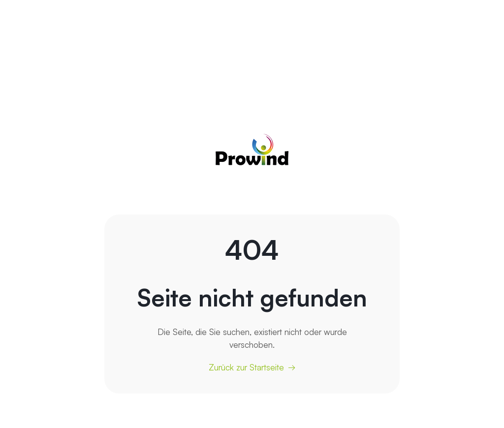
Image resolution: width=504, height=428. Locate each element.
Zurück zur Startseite (246, 367)
